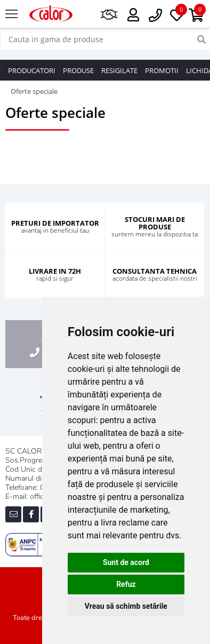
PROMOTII (162, 70)
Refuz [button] (126, 584)
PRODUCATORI (32, 70)
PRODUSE (78, 70)
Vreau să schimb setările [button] (126, 606)
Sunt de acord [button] (126, 562)
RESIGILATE (119, 70)
